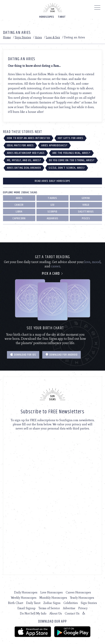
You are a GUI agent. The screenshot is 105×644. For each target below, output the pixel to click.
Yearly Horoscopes (82, 598)
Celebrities (71, 603)
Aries (38, 37)
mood (96, 262)
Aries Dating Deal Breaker (24, 168)
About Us (56, 613)
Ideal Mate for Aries (20, 145)
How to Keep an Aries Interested (28, 138)
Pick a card (52, 274)
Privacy (83, 608)
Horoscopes (47, 17)
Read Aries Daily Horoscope (52, 181)
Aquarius (53, 218)
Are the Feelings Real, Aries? (71, 153)
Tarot (62, 17)
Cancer (19, 205)
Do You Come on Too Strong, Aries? (72, 160)
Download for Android (62, 355)
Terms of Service (49, 608)
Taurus (52, 198)
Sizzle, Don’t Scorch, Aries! (67, 168)
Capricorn (19, 218)
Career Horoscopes (78, 592)
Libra (19, 212)
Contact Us (72, 613)
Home (7, 37)
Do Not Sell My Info (33, 613)
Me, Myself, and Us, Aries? (24, 160)
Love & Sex (53, 37)
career (56, 266)
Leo (53, 205)
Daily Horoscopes (26, 592)
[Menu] (97, 8)
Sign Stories (23, 37)
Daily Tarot (33, 603)
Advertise (69, 608)
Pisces (86, 218)
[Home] (53, 8)
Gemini (86, 198)
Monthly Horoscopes (53, 598)
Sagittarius (86, 212)
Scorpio (52, 212)
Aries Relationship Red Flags (26, 153)
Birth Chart (16, 603)
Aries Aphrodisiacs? (54, 145)
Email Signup (26, 608)
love (87, 262)
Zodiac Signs (52, 603)
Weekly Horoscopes (24, 598)
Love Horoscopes (52, 592)
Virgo (86, 205)
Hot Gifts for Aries (71, 138)
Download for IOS (23, 355)
